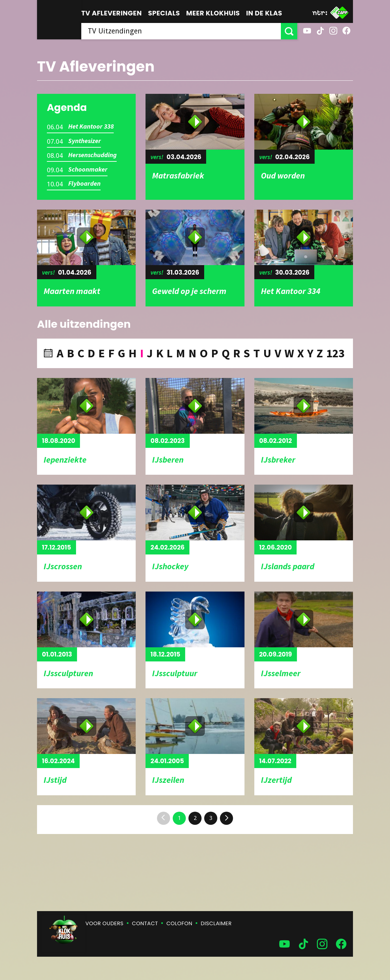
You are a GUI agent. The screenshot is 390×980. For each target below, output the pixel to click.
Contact (145, 923)
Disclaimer (216, 923)
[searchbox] (181, 31)
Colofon (179, 923)
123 (335, 353)
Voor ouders (105, 923)
